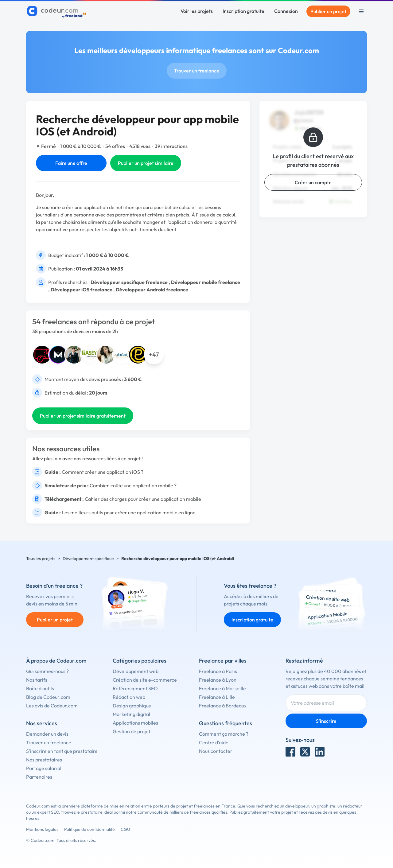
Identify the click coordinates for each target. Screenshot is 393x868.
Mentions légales (42, 829)
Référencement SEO (135, 688)
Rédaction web (129, 697)
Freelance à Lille (217, 697)
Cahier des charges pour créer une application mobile (143, 499)
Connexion (286, 11)
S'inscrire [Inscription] (326, 721)
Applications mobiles (135, 723)
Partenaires (39, 777)
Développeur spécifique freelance (129, 282)
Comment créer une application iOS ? (103, 472)
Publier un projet (328, 11)
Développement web (136, 671)
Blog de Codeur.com (48, 697)
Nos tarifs (37, 680)
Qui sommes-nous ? (47, 671)
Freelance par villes (223, 661)
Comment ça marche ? (224, 734)
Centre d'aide (214, 742)
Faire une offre (71, 163)
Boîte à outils (40, 688)
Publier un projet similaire (146, 163)
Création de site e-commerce (145, 680)
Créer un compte (313, 182)
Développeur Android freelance (152, 290)
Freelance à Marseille (222, 688)
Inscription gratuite (243, 11)
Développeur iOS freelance (82, 290)
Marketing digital (131, 714)
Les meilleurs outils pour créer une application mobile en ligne (129, 512)
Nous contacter (216, 751)
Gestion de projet (132, 731)
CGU (125, 829)
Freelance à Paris (218, 671)
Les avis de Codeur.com (52, 706)
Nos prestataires (44, 760)
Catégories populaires (140, 661)
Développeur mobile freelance (206, 282)
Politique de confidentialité (89, 829)
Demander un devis (47, 734)
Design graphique (132, 706)
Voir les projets (197, 11)
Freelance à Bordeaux (223, 706)
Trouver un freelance (197, 71)
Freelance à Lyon (218, 680)
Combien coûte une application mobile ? (133, 485)
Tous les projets (41, 559)
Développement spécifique (88, 559)
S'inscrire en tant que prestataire (62, 751)
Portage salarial (44, 768)
